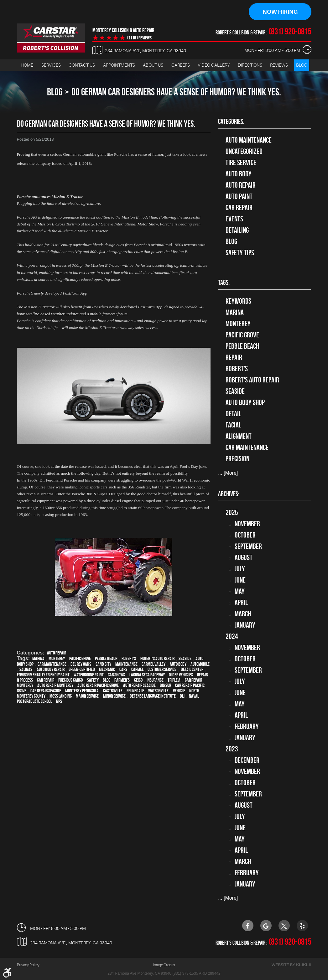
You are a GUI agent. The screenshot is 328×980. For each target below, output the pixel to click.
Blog (302, 65)
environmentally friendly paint (43, 675)
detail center (192, 670)
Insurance (155, 680)
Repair (234, 357)
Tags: (224, 282)
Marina (38, 659)
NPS (59, 702)
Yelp (302, 926)
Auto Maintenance (249, 140)
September (248, 546)
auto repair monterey (55, 686)
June (240, 580)
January (245, 625)
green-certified (82, 670)
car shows (116, 675)
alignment (239, 436)
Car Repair (239, 208)
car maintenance (52, 664)
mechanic (107, 670)
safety (93, 680)
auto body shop (245, 402)
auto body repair (51, 670)
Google (266, 926)
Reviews (279, 65)
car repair (46, 680)
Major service (87, 696)
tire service (241, 163)
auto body (178, 664)
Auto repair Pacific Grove (98, 686)
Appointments (119, 65)
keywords (238, 301)
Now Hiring (280, 12)
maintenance (126, 664)
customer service (162, 670)
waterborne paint (89, 675)
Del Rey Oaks (81, 664)
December (247, 760)
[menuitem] (27, 65)
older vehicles (181, 675)
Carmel (137, 670)
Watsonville (158, 691)
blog (107, 680)
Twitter (284, 926)
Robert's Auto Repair (157, 659)
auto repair (57, 653)
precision (237, 459)
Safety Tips (240, 253)
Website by (291, 965)
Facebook (248, 926)
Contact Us (82, 65)
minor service (114, 696)
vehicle (179, 691)
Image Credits (164, 965)
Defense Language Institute (153, 696)
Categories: (231, 121)
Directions (250, 65)
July (240, 569)
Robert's (129, 659)
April (241, 603)
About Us (153, 65)
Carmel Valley (154, 664)
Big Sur (165, 686)
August (244, 558)
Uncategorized (244, 151)
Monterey (57, 659)
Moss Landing (61, 696)
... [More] (228, 473)
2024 (232, 636)
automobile (200, 664)
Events (234, 219)
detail (233, 414)
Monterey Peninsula (82, 691)
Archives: (229, 494)
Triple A (174, 680)
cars (123, 670)
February (247, 726)
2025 (232, 513)
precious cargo (70, 680)
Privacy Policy (28, 965)
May (240, 591)
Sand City (103, 664)
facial (233, 425)
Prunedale (135, 691)
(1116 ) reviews (139, 38)
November (247, 524)
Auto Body (239, 174)
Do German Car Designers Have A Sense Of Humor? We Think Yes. (176, 92)
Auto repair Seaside (139, 686)
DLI (182, 696)
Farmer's (122, 680)
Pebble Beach (106, 659)
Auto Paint (239, 196)
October (245, 535)
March (243, 614)
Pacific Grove (80, 659)
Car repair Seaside (46, 691)
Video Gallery (214, 65)
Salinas (26, 670)
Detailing (237, 230)
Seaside (185, 659)
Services (51, 65)
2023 (232, 749)
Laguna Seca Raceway (147, 675)
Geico (138, 680)
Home (27, 65)
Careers (181, 65)
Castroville (113, 691)
